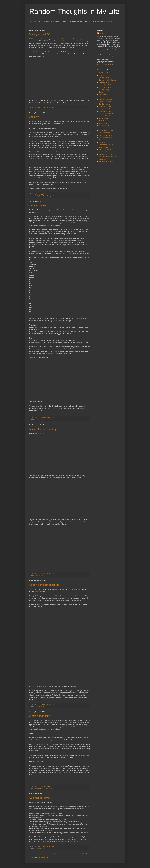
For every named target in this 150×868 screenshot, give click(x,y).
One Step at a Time (105, 133)
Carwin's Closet (104, 78)
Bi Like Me (102, 75)
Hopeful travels (38, 205)
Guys (40, 196)
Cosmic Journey (104, 90)
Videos (41, 575)
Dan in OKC (103, 92)
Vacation (43, 706)
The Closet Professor (61, 39)
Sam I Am (102, 142)
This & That (103, 159)
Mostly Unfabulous (105, 126)
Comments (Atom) (44, 857)
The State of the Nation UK (107, 157)
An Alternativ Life (104, 73)
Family (37, 196)
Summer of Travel (39, 798)
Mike (101, 33)
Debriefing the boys (105, 97)
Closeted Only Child (105, 85)
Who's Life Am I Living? (106, 161)
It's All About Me (104, 118)
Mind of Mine (103, 123)
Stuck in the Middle (105, 149)
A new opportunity (40, 716)
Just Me (101, 121)
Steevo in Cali (103, 147)
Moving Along (103, 128)
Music (36, 575)
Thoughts (50, 196)
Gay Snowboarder (105, 104)
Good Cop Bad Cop (105, 111)
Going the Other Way (106, 109)
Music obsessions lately (43, 429)
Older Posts (86, 854)
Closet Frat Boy (104, 82)
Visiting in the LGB (40, 34)
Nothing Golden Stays (106, 130)
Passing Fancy (104, 140)
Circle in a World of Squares (108, 80)
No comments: (51, 107)
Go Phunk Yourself (105, 106)
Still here (34, 117)
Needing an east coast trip (44, 585)
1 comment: (50, 194)
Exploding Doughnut (105, 99)
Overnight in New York (106, 135)
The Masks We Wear (106, 154)
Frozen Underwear (105, 102)
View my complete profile (105, 64)
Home (56, 854)
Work (55, 196)
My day (45, 196)
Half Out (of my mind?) (106, 114)
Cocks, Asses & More (106, 87)
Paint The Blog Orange (106, 138)
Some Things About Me (106, 145)
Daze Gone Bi (103, 94)
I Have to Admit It (104, 116)
